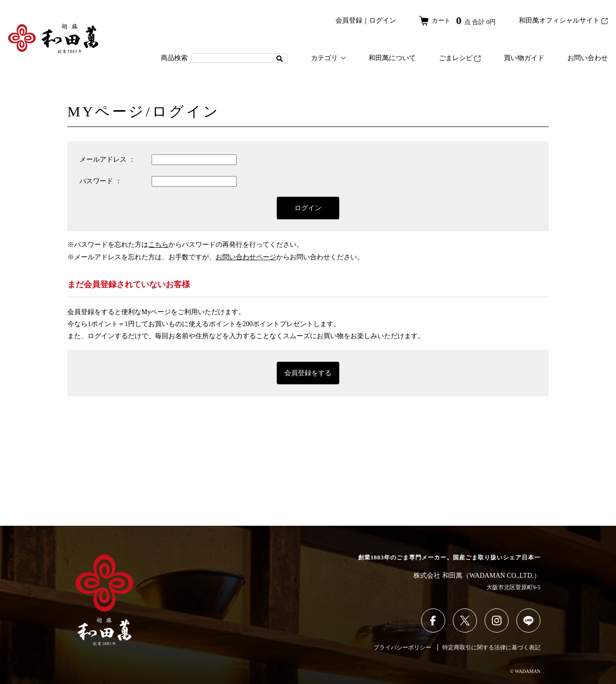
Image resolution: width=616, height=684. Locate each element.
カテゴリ (328, 58)
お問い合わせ (588, 58)
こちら (158, 245)
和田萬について (392, 58)
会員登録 (346, 20)
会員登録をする (308, 373)
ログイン (379, 20)
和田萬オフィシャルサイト (563, 20)
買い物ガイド (524, 58)
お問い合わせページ (246, 257)
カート (456, 20)
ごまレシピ (460, 58)
